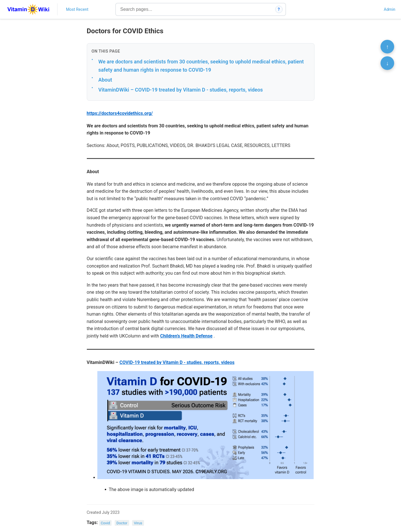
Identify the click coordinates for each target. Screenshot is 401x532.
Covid (105, 523)
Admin (390, 9)
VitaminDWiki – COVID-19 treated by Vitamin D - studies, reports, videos (181, 90)
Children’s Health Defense (186, 336)
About (105, 80)
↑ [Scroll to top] (387, 47)
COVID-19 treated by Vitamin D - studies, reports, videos (177, 362)
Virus (138, 523)
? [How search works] (279, 9)
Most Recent (77, 9)
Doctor (122, 523)
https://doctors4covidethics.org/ (120, 113)
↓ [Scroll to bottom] (387, 63)
